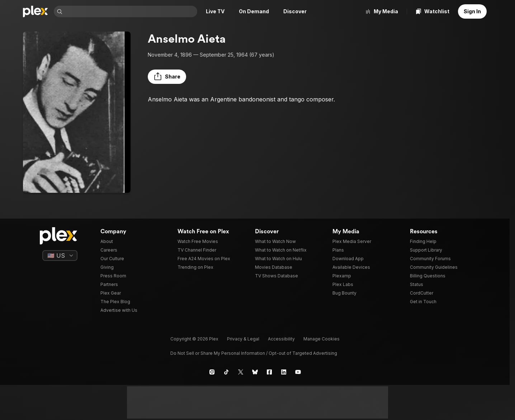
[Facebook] (269, 372)
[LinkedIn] (284, 372)
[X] (241, 372)
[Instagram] (212, 372)
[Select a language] (60, 256)
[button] (167, 77)
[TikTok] (226, 372)
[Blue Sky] (255, 372)
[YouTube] (298, 372)
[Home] (36, 11)
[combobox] (131, 11)
